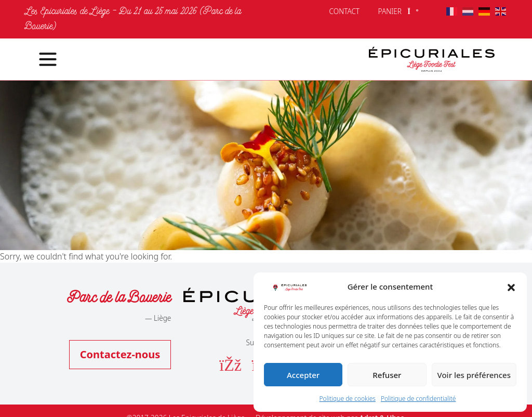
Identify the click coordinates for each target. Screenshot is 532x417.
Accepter (303, 375)
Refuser (387, 375)
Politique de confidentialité (418, 399)
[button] (511, 286)
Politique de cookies (348, 399)
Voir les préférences (474, 375)
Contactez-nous (120, 354)
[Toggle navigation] (42, 59)
